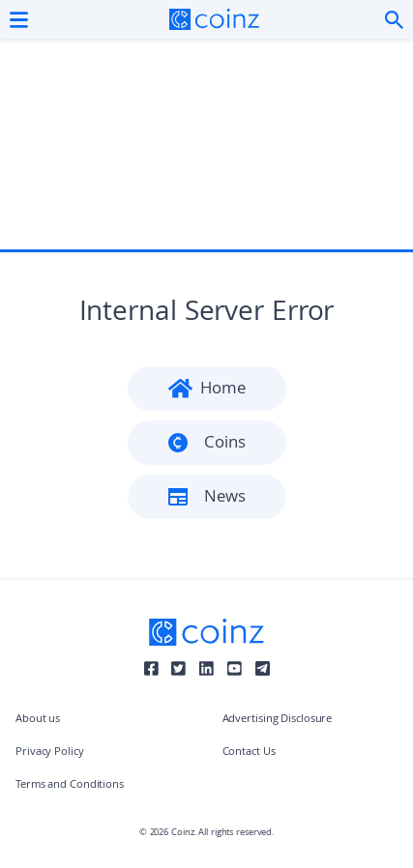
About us (38, 720)
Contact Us (249, 752)
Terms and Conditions (70, 785)
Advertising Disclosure (278, 720)
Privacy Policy (50, 752)
